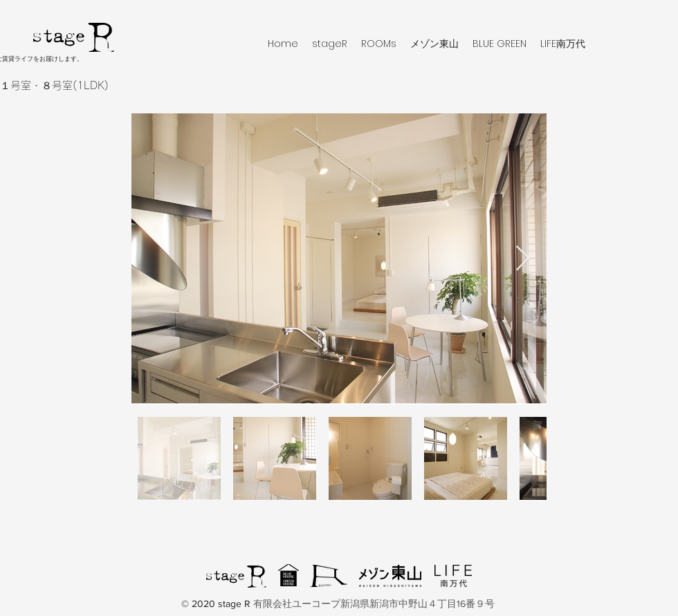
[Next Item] (523, 259)
